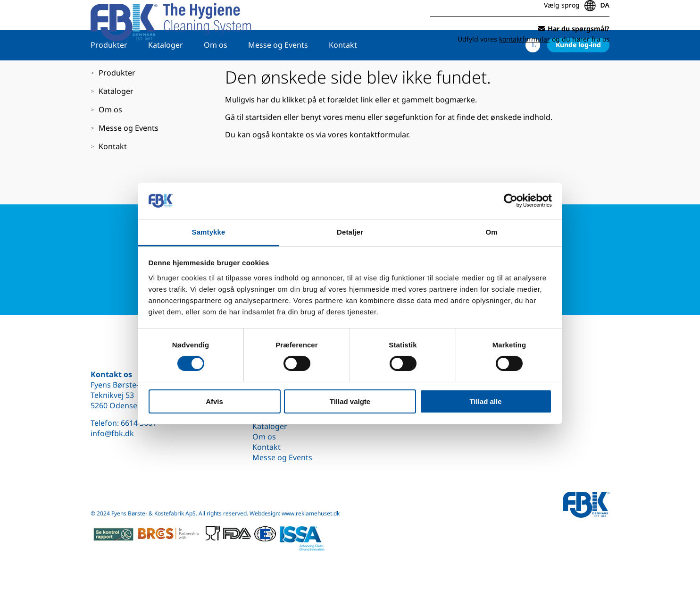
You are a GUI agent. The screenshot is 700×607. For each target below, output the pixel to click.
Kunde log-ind (578, 74)
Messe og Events (278, 74)
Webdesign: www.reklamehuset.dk (295, 513)
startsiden (263, 146)
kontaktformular (379, 164)
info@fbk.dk (112, 433)
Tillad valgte (350, 401)
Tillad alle (485, 401)
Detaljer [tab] (350, 232)
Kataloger (166, 74)
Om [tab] (491, 232)
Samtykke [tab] (209, 232)
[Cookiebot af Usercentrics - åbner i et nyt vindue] (511, 201)
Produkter (109, 74)
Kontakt (343, 74)
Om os (216, 74)
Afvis (214, 401)
